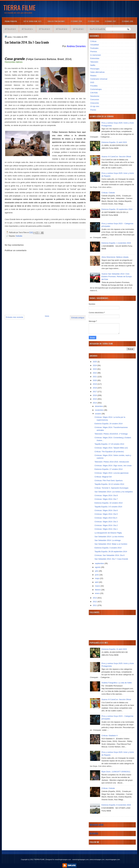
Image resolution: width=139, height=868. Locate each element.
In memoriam (96, 55)
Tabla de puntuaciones (56, 21)
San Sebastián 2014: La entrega (107, 540)
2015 (95, 399)
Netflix (93, 65)
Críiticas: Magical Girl (103, 477)
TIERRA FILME (19, 7)
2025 (95, 362)
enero (98, 593)
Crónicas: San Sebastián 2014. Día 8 (109, 555)
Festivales (19, 236)
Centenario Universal (99, 79)
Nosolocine (95, 96)
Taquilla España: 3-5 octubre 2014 (108, 507)
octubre (98, 414)
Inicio (47, 316)
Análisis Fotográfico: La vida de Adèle (117, 683)
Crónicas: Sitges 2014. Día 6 (106, 510)
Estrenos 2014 (27, 29)
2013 (95, 598)
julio (97, 571)
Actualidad (95, 45)
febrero (98, 590)
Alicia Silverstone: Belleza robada (115, 257)
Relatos (93, 76)
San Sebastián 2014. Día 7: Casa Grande (111, 559)
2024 (95, 365)
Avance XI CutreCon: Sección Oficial (116, 157)
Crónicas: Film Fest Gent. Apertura (108, 480)
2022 (95, 373)
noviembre (100, 410)
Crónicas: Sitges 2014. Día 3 (106, 522)
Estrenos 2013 (44, 29)
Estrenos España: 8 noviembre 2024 (116, 805)
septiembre (100, 563)
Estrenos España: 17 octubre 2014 (108, 469)
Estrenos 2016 (127, 21)
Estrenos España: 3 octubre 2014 (108, 548)
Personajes (95, 69)
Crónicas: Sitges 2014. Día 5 (106, 514)
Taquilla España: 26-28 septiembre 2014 (111, 552)
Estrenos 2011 (79, 29)
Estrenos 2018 (93, 21)
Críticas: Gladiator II (109, 736)
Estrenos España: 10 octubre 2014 (108, 503)
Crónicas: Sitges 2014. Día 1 (106, 529)
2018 (95, 388)
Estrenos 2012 (62, 29)
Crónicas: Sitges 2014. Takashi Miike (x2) (111, 448)
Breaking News (97, 825)
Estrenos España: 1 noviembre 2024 (116, 243)
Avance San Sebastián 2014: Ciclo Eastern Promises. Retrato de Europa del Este (117, 277)
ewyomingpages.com (113, 859)
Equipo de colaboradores (100, 29)
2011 (95, 605)
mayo (97, 578)
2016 (95, 395)
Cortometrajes (96, 89)
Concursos (95, 99)
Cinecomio (95, 103)
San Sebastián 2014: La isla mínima (109, 537)
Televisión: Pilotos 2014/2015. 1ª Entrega (111, 434)
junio (97, 575)
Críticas (93, 41)
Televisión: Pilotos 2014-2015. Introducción (112, 462)
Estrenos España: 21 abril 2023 (114, 142)
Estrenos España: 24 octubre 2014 (108, 424)
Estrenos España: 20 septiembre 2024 (117, 209)
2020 (95, 380)
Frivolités (94, 86)
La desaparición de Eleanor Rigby (108, 533)
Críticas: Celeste (108, 193)
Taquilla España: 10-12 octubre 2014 (109, 484)
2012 (95, 602)
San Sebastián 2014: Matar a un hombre (111, 544)
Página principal (11, 21)
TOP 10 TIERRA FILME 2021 (32, 21)
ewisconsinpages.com (97, 859)
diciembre (99, 406)
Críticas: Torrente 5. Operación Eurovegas (111, 488)
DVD (92, 82)
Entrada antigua (78, 318)
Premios (94, 52)
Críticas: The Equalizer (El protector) (109, 452)
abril (97, 582)
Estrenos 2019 (76, 21)
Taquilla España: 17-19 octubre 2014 (109, 444)
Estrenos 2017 (110, 21)
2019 (95, 384)
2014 (95, 403)
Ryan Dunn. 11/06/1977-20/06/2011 (116, 772)
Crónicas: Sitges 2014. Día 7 (106, 499)
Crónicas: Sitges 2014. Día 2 (106, 525)
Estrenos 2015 (10, 29)
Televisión (94, 62)
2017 (95, 392)
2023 (95, 369)
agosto (98, 567)
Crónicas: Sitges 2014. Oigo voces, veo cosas (113, 466)
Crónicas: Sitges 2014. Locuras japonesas (112, 473)
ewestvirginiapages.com (80, 859)
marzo (98, 586)
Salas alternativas (97, 72)
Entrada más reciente (15, 317)
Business (94, 833)
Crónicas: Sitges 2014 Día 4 (106, 518)
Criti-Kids (94, 93)
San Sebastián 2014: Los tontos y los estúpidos (114, 492)
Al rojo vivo (95, 106)
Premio (93, 110)
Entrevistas (95, 58)
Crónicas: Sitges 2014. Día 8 (106, 495)
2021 (95, 377)
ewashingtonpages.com (63, 859)
